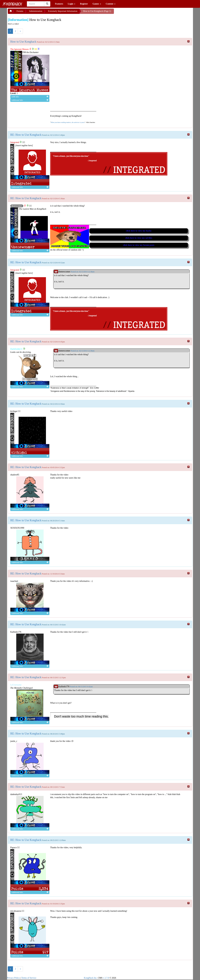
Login (72, 4)
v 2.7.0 (106, 978)
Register (84, 4)
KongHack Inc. (91, 978)
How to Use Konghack (23, 42)
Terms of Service (29, 978)
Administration (36, 11)
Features (59, 4)
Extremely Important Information (63, 11)
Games (97, 4)
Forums (20, 11)
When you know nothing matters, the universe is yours (68, 122)
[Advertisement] (139, 12)
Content (111, 4)
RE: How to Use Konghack (26, 135)
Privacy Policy (13, 978)
